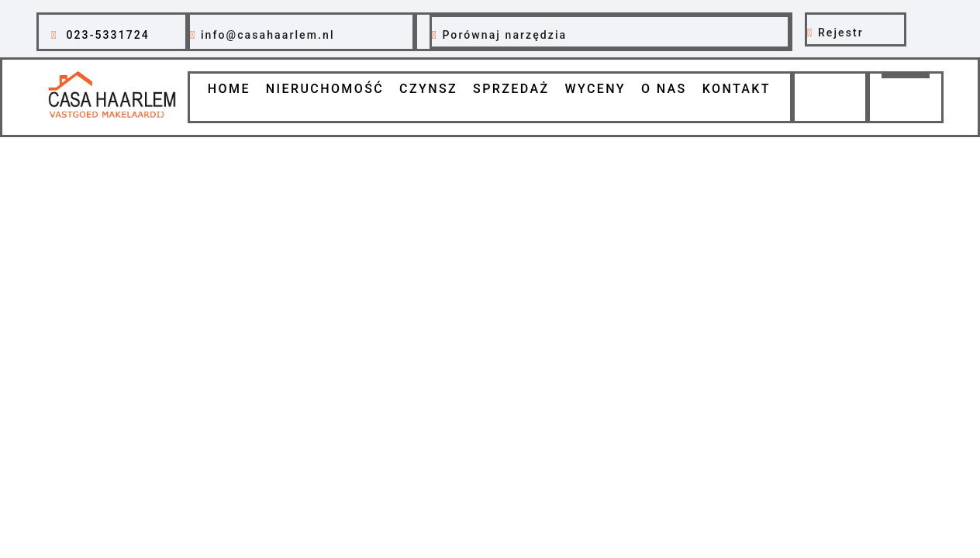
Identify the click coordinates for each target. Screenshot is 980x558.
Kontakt (737, 89)
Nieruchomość (325, 89)
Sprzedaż (511, 89)
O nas (664, 89)
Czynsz (428, 89)
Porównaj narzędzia (504, 35)
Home (229, 89)
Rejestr (841, 33)
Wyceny (595, 89)
